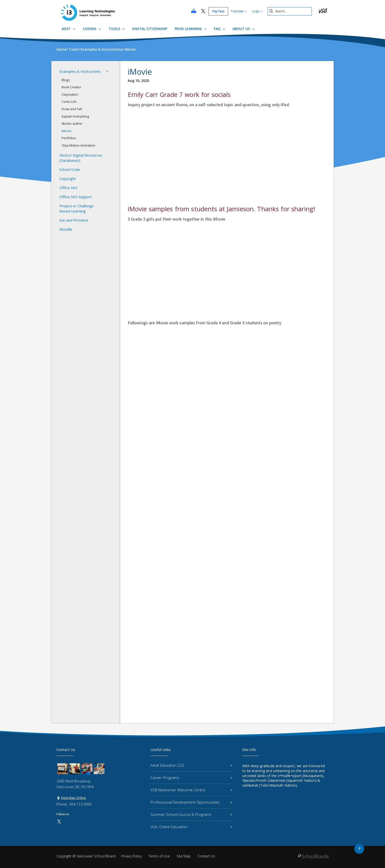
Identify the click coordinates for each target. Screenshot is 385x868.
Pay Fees (218, 11)
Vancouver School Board (96, 856)
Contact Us (206, 856)
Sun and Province (74, 220)
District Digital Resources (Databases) (81, 158)
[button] (109, 71)
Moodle (66, 229)
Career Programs (191, 778)
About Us (244, 29)
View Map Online (73, 798)
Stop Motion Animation (78, 145)
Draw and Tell (72, 109)
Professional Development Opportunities (191, 802)
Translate (239, 11)
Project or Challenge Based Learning (77, 208)
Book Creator (71, 87)
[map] (194, 12)
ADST (69, 29)
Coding (92, 29)
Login (258, 11)
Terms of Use (159, 856)
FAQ (220, 29)
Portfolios (69, 138)
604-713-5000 (81, 804)
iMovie (67, 131)
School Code (70, 169)
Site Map (184, 856)
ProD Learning (191, 29)
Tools (117, 29)
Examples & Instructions (85, 71)
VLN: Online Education (191, 827)
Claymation (70, 94)
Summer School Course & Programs (191, 814)
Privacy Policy (131, 856)
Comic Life (69, 102)
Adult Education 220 (191, 765)
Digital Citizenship (150, 29)
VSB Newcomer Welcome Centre (191, 790)
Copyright (68, 179)
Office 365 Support (76, 197)
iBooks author (72, 123)
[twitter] (203, 12)
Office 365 (68, 188)
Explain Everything (75, 116)
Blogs (66, 80)
